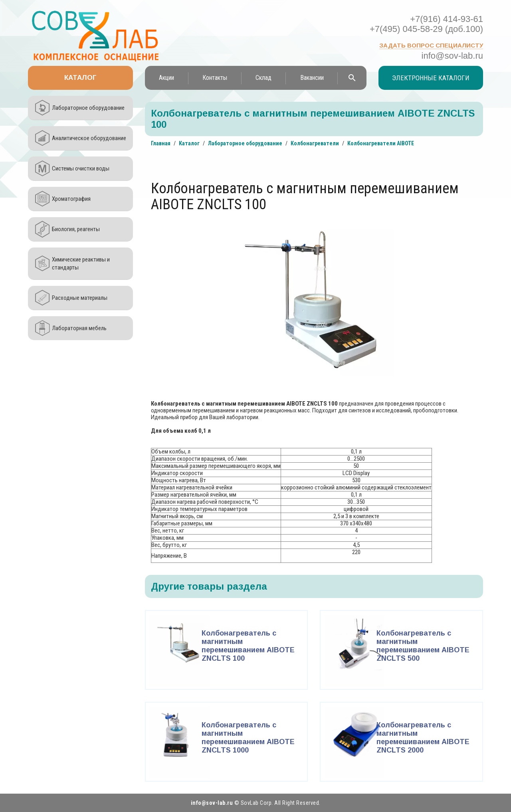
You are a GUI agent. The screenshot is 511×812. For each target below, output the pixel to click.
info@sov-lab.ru (452, 56)
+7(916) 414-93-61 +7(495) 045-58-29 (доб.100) (426, 24)
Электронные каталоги (431, 78)
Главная (161, 143)
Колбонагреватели (315, 143)
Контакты (215, 78)
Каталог (80, 78)
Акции (166, 78)
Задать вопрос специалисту (431, 45)
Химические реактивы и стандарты (81, 263)
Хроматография (71, 199)
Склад (263, 78)
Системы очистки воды (81, 168)
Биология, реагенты (76, 229)
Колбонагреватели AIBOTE (381, 143)
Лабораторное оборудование (88, 108)
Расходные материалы (80, 298)
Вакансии (312, 78)
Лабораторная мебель (79, 328)
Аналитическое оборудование (89, 138)
